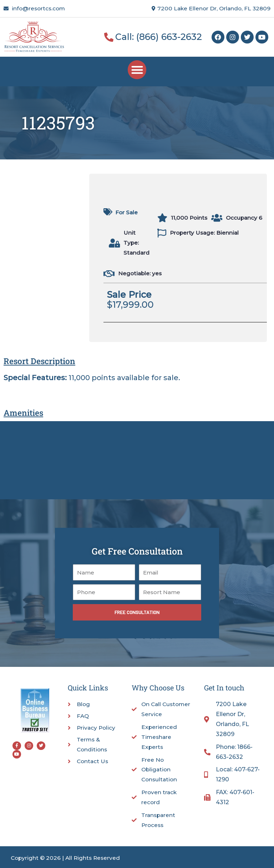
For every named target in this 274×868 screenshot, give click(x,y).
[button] (137, 70)
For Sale (126, 212)
